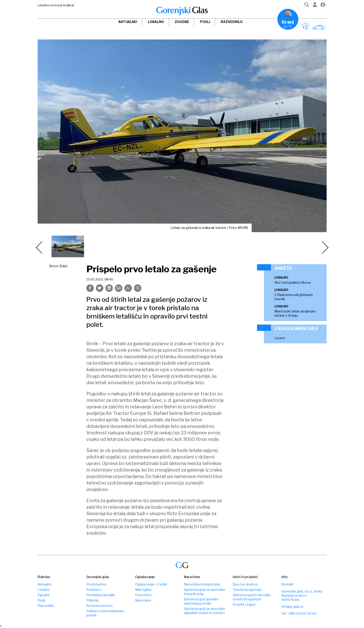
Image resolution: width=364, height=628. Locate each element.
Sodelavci (94, 590)
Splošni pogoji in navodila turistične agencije (252, 597)
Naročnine (143, 600)
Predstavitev (97, 584)
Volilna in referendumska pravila (105, 613)
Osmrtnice (143, 595)
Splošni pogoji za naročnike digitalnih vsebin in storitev (205, 611)
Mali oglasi (143, 590)
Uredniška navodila (101, 595)
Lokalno (156, 22)
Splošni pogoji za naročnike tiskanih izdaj (205, 592)
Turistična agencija (247, 590)
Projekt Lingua (244, 604)
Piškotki (93, 600)
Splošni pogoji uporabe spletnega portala (201, 601)
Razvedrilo (232, 22)
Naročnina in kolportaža (202, 584)
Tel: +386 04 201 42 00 (299, 613)
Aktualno (128, 22)
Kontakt (288, 584)
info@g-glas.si (292, 607)
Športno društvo (245, 584)
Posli (205, 22)
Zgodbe (182, 22)
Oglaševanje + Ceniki (151, 584)
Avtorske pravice (100, 606)
